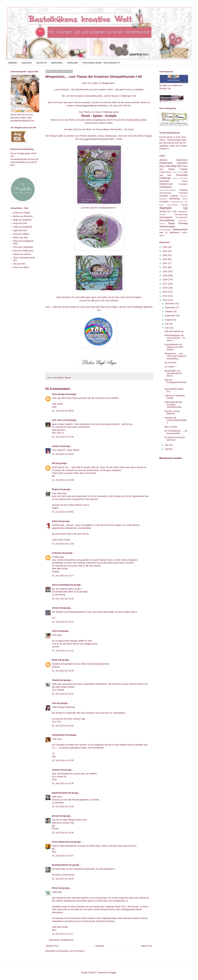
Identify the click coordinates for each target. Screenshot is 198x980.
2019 (165, 275)
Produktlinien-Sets (177, 202)
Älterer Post (147, 946)
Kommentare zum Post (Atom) (71, 951)
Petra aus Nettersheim (23, 251)
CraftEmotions (165, 172)
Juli (167, 324)
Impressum (27, 63)
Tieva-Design (58, 394)
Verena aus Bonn (21, 267)
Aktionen (163, 160)
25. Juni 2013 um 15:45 (63, 833)
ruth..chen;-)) (58, 420)
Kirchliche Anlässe (169, 196)
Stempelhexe (58, 735)
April (167, 449)
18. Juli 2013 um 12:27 (62, 934)
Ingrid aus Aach (20, 230)
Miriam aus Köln (21, 238)
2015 (165, 292)
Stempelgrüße (166, 217)
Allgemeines (182, 160)
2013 (165, 300)
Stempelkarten (182, 217)
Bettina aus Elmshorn (23, 216)
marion (55, 446)
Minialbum (163, 199)
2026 (165, 247)
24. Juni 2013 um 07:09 (63, 437)
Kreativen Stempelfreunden (89, 96)
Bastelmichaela (60, 793)
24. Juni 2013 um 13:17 (63, 576)
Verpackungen (167, 226)
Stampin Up (173, 208)
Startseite (13, 63)
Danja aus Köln (20, 223)
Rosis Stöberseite (61, 842)
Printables (164, 202)
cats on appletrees (169, 232)
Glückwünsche (166, 184)
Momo (55, 888)
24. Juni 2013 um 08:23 (63, 454)
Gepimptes (164, 181)
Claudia (56, 680)
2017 (165, 284)
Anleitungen (72, 63)
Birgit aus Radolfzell (22, 220)
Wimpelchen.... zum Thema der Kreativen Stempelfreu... (175, 356)
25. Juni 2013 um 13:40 (63, 807)
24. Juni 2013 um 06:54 (63, 411)
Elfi (54, 463)
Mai (167, 445)
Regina (55, 489)
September (170, 316)
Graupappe (183, 184)
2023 (165, 259)
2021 (165, 267)
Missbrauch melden (171, 458)
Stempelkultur (167, 220)
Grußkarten (166, 187)
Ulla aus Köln (19, 264)
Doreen (55, 816)
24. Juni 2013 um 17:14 (63, 651)
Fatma (55, 521)
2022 (165, 263)
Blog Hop (176, 166)
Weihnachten (180, 230)
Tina (54, 703)
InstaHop (183, 190)
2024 (165, 255)
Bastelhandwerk (60, 865)
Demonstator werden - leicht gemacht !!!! (101, 63)
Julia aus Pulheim (21, 234)
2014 (165, 296)
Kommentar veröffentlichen (61, 940)
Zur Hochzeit (170, 363)
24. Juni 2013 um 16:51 (63, 622)
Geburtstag (183, 178)
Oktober (169, 312)
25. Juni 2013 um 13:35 (63, 783)
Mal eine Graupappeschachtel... (176, 382)
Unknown (57, 553)
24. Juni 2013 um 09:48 (63, 480)
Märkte (185, 199)
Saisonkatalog (172, 205)
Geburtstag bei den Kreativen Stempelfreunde (173, 405)
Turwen (56, 608)
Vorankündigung (165, 230)
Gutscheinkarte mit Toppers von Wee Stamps (174, 347)
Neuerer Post (52, 946)
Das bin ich (41, 63)
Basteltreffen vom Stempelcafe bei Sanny (173, 373)
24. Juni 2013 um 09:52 (63, 512)
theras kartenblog (61, 585)
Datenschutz (57, 63)
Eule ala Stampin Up (174, 331)
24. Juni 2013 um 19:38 (63, 671)
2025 (165, 251)
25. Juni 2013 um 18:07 (63, 856)
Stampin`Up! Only (168, 211)
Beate (55, 660)
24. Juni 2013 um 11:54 (63, 544)
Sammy (184, 205)
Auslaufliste (182, 163)
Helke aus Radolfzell (23, 227)
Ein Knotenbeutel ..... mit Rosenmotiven (176, 432)
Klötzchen (184, 196)
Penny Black (58, 378)
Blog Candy (165, 166)
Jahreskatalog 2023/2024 (173, 193)
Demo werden (177, 172)
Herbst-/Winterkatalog (167, 190)
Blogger (113, 973)
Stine (54, 631)
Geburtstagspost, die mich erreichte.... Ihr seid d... (175, 338)
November (170, 308)
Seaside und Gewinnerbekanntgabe (176, 420)
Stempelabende (181, 215)
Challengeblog (133, 120)
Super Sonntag (178, 223)
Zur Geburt (170, 367)
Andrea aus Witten (22, 213)
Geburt (175, 178)
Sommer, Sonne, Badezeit (172, 412)
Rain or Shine (171, 427)
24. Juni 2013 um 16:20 (63, 599)
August (168, 320)
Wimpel (68, 378)
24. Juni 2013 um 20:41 (63, 694)
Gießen (185, 181)
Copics (184, 169)
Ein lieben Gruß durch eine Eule (175, 439)
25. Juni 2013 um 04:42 (63, 726)
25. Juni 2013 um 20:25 (63, 879)
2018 (165, 280)
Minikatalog (175, 199)
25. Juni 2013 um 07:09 (63, 760)
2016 (165, 288)
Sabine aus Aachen (22, 254)
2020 (165, 271)
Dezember (170, 303)
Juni (167, 328)
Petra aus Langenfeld (23, 247)
